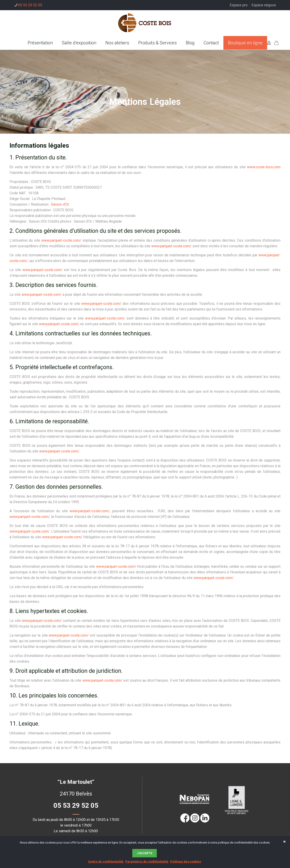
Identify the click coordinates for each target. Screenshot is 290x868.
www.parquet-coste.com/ (61, 240)
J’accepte (145, 853)
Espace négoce (264, 5)
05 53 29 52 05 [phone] (30, 5)
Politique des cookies (186, 862)
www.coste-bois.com (264, 167)
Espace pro (239, 5)
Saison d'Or (60, 204)
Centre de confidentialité (106, 862)
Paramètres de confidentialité (147, 862)
